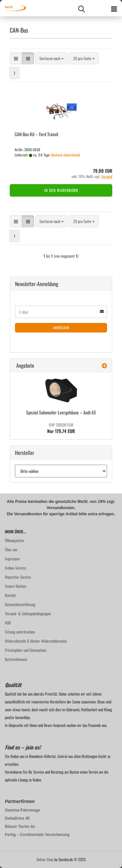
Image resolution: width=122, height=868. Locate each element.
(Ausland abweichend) (65, 155)
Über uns (11, 549)
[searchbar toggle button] (81, 8)
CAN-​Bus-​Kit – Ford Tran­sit (36, 134)
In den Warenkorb (61, 190)
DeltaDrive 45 (17, 818)
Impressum (12, 559)
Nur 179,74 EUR (61, 428)
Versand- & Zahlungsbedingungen (28, 613)
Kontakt (10, 595)
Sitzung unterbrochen (20, 632)
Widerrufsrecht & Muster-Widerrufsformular (36, 641)
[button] (16, 58)
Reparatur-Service (18, 577)
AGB (8, 623)
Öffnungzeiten (14, 540)
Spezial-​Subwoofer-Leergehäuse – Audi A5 (61, 412)
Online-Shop (45, 859)
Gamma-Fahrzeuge (22, 810)
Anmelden (61, 328)
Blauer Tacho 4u (20, 827)
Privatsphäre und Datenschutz (26, 650)
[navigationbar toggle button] (114, 8)
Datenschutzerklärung (20, 604)
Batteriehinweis (16, 659)
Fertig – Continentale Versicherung (37, 835)
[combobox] (52, 58)
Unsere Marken (15, 586)
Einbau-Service (15, 568)
